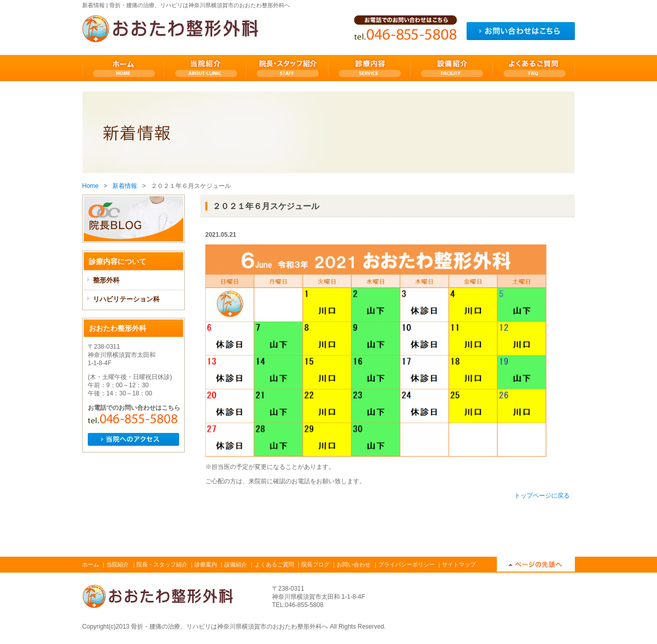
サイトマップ (459, 564)
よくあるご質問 (274, 564)
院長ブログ (315, 564)
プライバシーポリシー (407, 564)
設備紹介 (236, 564)
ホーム (91, 564)
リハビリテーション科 (126, 299)
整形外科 (106, 280)
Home (90, 186)
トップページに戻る (542, 496)
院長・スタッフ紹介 (162, 564)
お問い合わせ (354, 564)
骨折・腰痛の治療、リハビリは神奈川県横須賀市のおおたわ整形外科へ (229, 627)
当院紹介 (118, 564)
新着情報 (125, 186)
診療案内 (206, 564)
